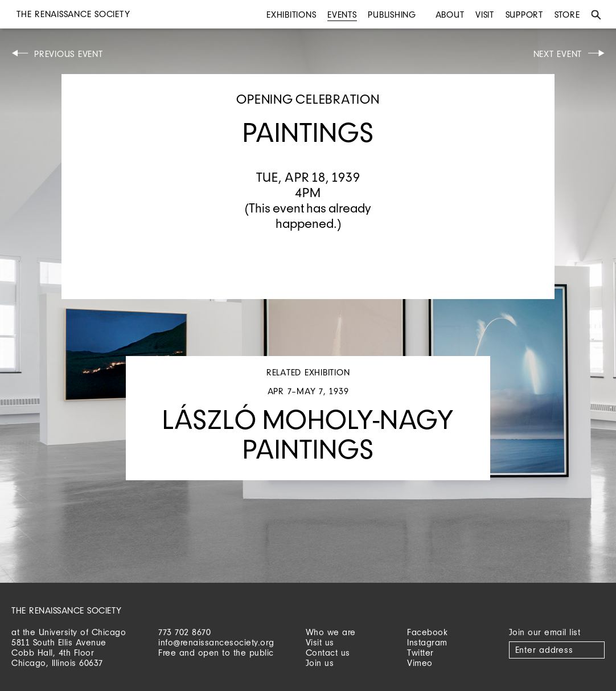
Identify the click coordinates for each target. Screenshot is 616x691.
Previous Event (69, 54)
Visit (485, 15)
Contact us (328, 653)
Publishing (392, 15)
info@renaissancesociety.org (216, 642)
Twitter (420, 653)
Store (567, 15)
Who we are (331, 632)
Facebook (427, 632)
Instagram (427, 642)
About (450, 15)
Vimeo (420, 663)
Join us (320, 663)
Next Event (558, 54)
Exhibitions (291, 15)
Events (342, 15)
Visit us (320, 642)
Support (524, 15)
